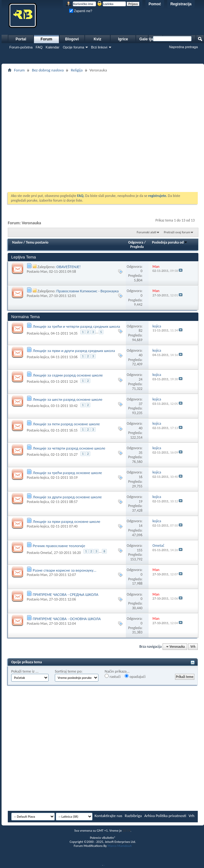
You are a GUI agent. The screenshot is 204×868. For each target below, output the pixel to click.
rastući (113, 676)
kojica (45, 333)
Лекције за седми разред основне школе (68, 375)
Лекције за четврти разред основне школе (69, 448)
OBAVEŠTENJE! (69, 267)
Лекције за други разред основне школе (67, 497)
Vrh (193, 647)
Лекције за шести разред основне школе (68, 399)
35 (140, 453)
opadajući (135, 676)
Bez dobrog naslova (48, 70)
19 (140, 501)
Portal (21, 39)
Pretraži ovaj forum (177, 232)
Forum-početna (21, 47)
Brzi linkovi (99, 47)
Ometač (46, 553)
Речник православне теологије (59, 546)
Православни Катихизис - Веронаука (88, 291)
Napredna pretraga (183, 47)
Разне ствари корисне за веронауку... (64, 570)
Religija (77, 70)
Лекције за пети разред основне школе (66, 424)
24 (140, 379)
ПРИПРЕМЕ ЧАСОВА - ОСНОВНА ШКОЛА (67, 619)
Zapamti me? (81, 11)
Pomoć (155, 4)
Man (44, 272)
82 (140, 331)
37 (140, 404)
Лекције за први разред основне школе (66, 521)
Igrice (123, 39)
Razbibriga (133, 816)
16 (140, 477)
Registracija (181, 4)
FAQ (39, 47)
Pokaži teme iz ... (25, 671)
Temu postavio (37, 242)
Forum (46, 39)
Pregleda (137, 247)
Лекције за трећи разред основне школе (67, 473)
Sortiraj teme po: (69, 671)
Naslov (17, 242)
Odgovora (136, 242)
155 (140, 550)
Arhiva (149, 816)
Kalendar (53, 47)
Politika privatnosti (171, 816)
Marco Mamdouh (120, 846)
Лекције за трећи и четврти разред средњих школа (76, 326)
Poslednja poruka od (170, 242)
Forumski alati (147, 232)
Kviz (98, 39)
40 (140, 355)
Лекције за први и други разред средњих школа (74, 351)
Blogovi (72, 39)
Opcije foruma (74, 47)
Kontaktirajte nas (109, 816)
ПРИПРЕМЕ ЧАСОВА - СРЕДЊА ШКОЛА (66, 594)
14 (140, 526)
